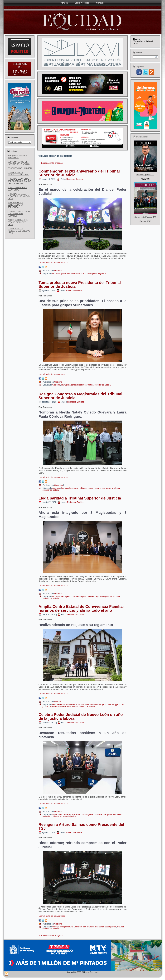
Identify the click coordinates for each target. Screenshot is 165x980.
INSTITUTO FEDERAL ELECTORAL (17, 189)
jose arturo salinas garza (82, 814)
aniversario (57, 814)
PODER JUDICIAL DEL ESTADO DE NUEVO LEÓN (18, 222)
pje (116, 704)
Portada (64, 3)
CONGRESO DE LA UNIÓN (20, 168)
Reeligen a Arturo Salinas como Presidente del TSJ (81, 826)
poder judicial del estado (72, 273)
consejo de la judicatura (63, 927)
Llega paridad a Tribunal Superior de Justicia (80, 498)
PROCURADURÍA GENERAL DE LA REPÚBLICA (15, 205)
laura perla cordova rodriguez (74, 385)
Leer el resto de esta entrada (53, 263)
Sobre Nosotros (82, 3)
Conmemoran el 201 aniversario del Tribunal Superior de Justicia (79, 173)
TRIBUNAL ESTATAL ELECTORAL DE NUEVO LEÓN (19, 196)
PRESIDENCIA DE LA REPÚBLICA (17, 157)
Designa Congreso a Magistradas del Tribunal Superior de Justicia (80, 396)
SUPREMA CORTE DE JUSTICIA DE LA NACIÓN (19, 163)
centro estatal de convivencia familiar (68, 704)
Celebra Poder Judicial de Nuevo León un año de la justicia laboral (81, 716)
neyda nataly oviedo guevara (100, 488)
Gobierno (58, 271)
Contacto (100, 3)
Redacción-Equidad (75, 179)
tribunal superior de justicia (95, 273)
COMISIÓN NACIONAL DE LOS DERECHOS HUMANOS (19, 214)
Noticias (58, 702)
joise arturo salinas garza (96, 704)
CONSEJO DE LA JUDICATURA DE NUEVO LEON (19, 231)
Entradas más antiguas (51, 163)
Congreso (58, 485)
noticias (111, 704)
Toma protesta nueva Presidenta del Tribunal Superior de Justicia (80, 284)
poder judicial (111, 927)
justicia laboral (100, 814)
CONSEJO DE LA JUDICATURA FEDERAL (18, 174)
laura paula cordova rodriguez (74, 488)
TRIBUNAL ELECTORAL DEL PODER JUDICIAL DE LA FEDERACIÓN (19, 181)
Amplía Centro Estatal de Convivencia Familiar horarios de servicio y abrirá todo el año (81, 608)
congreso (56, 488)
